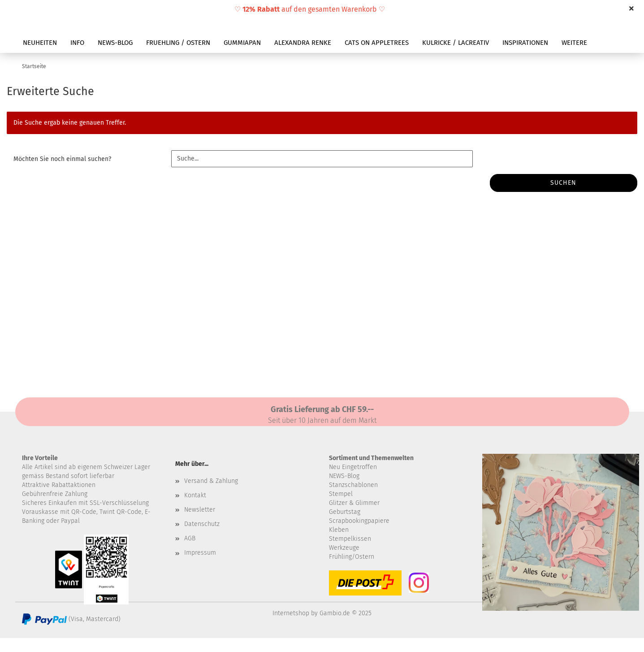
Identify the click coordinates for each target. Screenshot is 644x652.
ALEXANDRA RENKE (303, 43)
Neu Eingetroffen (353, 467)
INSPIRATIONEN (525, 43)
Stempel (341, 494)
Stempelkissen (350, 539)
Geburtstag (345, 512)
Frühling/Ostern (352, 557)
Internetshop (291, 613)
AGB (190, 538)
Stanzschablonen (353, 485)
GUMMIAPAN (242, 43)
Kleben (339, 530)
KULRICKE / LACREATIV (456, 43)
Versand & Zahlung (211, 481)
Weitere (574, 43)
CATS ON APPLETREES (377, 43)
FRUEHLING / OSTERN (178, 43)
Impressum (200, 553)
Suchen (563, 183)
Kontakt (195, 495)
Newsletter (200, 510)
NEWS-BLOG (115, 43)
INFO (77, 43)
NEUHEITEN (40, 43)
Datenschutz (202, 524)
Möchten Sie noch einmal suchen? (62, 159)
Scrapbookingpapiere (359, 521)
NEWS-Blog (344, 476)
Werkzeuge (344, 548)
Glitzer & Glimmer (354, 503)
